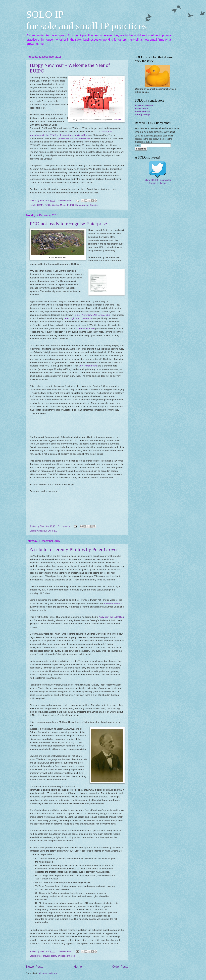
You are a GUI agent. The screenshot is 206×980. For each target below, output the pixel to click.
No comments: (65, 201)
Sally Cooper (141, 108)
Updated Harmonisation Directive (73, 138)
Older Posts (120, 967)
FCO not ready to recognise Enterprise (68, 224)
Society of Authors (113, 603)
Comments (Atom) (48, 973)
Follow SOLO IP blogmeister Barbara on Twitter (157, 181)
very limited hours (88, 366)
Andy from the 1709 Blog (111, 617)
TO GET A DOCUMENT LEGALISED (92, 315)
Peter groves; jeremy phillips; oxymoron (56, 956)
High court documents (81, 318)
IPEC (55, 531)
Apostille (41, 531)
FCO (49, 531)
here (66, 318)
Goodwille (117, 120)
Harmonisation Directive (87, 205)
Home (78, 967)
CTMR (40, 205)
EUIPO (71, 205)
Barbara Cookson (144, 105)
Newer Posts (35, 967)
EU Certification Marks (55, 205)
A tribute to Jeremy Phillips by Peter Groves (74, 549)
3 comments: (64, 526)
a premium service (85, 328)
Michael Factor (142, 111)
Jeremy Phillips (143, 115)
